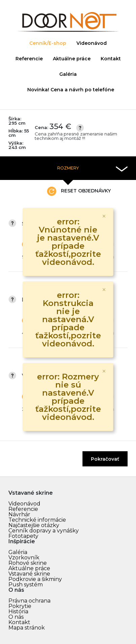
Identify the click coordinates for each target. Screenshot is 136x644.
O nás (16, 617)
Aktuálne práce (72, 59)
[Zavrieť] (104, 216)
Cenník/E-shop (48, 43)
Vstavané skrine (29, 574)
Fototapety (23, 536)
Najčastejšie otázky (34, 525)
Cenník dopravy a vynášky (44, 531)
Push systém (26, 585)
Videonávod (92, 43)
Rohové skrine (28, 563)
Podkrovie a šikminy (35, 579)
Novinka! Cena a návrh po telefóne (71, 90)
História (18, 611)
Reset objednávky (79, 191)
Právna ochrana (29, 601)
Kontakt (111, 59)
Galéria (68, 74)
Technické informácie (37, 520)
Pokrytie (20, 606)
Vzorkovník (24, 558)
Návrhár (19, 514)
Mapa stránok (27, 628)
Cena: (81, 132)
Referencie (29, 59)
